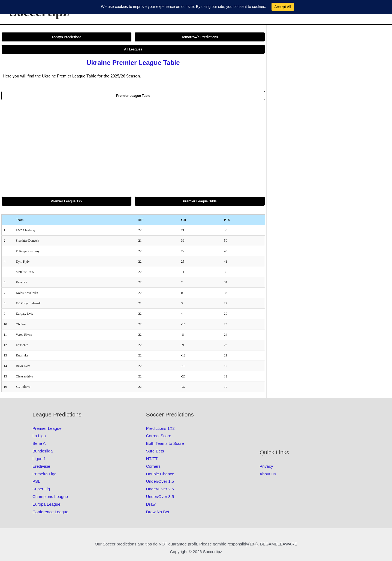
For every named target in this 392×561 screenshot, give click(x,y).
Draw (151, 504)
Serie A (39, 443)
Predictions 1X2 (160, 428)
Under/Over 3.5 (160, 496)
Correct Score (159, 436)
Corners (153, 466)
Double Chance (160, 474)
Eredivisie (41, 466)
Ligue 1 (39, 459)
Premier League (47, 428)
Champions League (50, 496)
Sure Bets (155, 451)
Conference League (50, 512)
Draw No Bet (158, 512)
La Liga (39, 436)
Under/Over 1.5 (160, 481)
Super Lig (41, 489)
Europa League (46, 504)
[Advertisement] (133, 148)
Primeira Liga (44, 474)
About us (268, 474)
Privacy (266, 466)
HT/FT (152, 459)
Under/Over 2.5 (160, 489)
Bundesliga (43, 451)
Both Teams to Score (165, 443)
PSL (36, 481)
